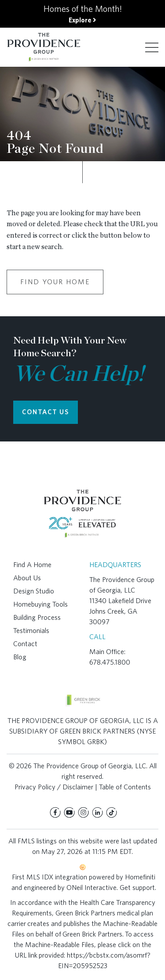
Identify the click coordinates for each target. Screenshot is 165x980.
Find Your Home (55, 282)
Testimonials (31, 631)
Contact (25, 644)
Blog (20, 657)
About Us (27, 578)
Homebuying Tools (40, 604)
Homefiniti (140, 877)
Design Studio (34, 591)
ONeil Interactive (92, 888)
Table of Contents (125, 787)
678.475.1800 (110, 662)
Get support (137, 888)
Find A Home (32, 565)
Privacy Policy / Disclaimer (54, 787)
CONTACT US (46, 412)
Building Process (37, 617)
